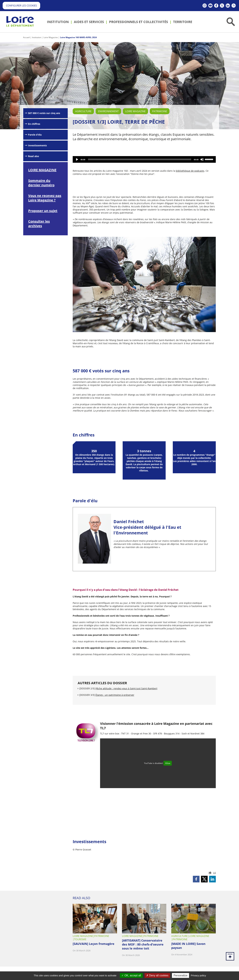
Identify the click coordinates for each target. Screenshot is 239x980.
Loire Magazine (51, 37)
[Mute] (202, 159)
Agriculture (83, 111)
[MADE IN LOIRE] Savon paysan (188, 946)
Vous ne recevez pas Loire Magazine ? (45, 198)
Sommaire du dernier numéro (41, 183)
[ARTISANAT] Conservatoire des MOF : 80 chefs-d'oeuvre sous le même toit (143, 944)
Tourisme (80, 939)
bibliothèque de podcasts (190, 171)
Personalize (181, 975)
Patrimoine (160, 111)
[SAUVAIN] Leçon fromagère (94, 944)
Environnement (108, 111)
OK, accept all (131, 975)
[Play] (77, 159)
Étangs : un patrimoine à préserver (115, 695)
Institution (37, 37)
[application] (144, 159)
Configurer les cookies (21, 5)
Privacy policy (199, 975)
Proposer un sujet (43, 211)
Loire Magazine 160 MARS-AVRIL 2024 (78, 37)
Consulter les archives (39, 224)
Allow (168, 763)
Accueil (26, 37)
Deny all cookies (157, 975)
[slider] (140, 159)
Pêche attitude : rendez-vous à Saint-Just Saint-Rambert (126, 688)
